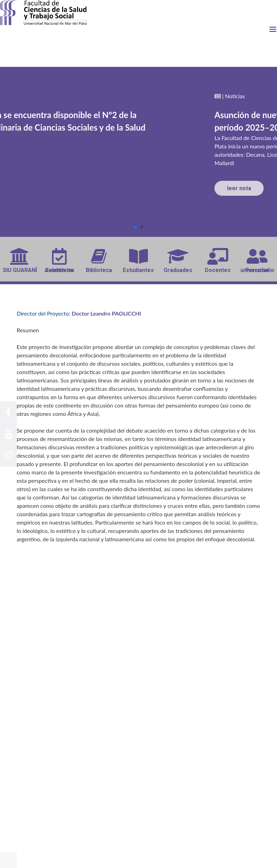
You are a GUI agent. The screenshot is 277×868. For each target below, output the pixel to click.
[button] (135, 227)
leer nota (239, 188)
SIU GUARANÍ (20, 261)
